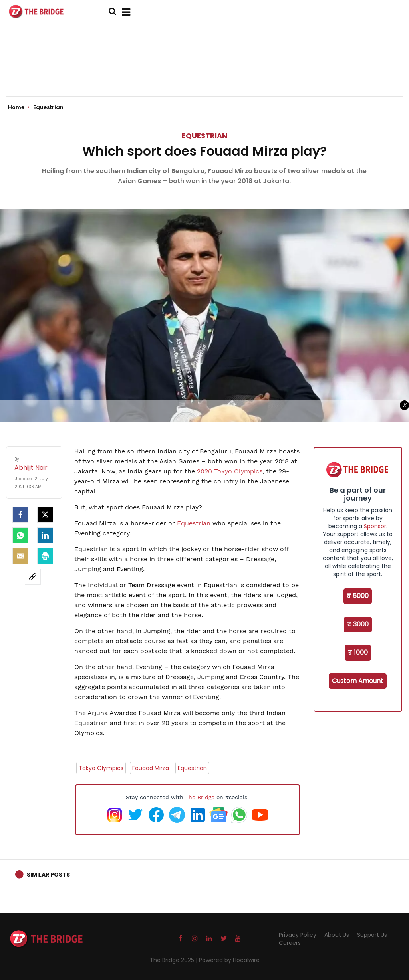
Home (19, 107)
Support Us (372, 935)
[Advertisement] (204, 72)
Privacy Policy (298, 935)
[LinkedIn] (45, 535)
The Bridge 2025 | (174, 960)
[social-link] (33, 577)
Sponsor (375, 526)
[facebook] (20, 515)
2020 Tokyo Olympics (230, 471)
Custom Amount (358, 681)
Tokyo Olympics (101, 768)
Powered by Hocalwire (229, 960)
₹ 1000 (358, 652)
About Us (337, 935)
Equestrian (204, 136)
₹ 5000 (358, 596)
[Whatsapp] (20, 535)
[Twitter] (45, 515)
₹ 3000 (358, 624)
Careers (290, 943)
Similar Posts (48, 875)
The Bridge (200, 797)
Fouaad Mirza (151, 768)
